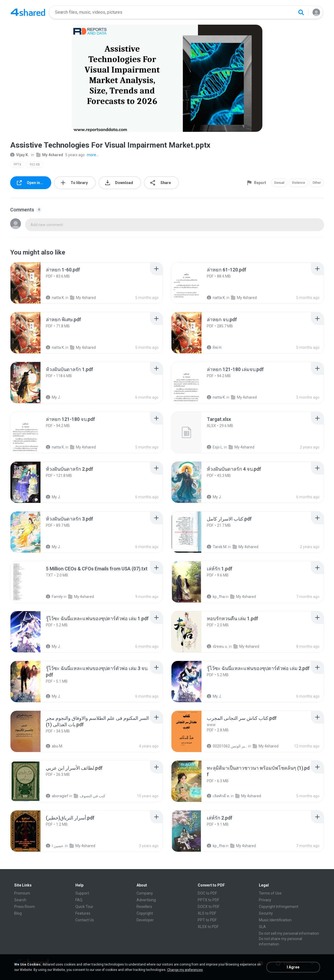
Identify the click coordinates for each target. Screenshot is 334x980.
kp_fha (216, 597)
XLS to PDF (207, 913)
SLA (262, 927)
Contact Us (85, 920)
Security (266, 913)
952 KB (35, 164)
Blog (18, 913)
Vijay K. (20, 155)
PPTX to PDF (208, 900)
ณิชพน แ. (217, 646)
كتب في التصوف (90, 796)
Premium (22, 893)
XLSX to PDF (208, 927)
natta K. (55, 298)
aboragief (57, 796)
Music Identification (275, 920)
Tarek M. (217, 547)
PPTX (18, 164)
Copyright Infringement (279, 907)
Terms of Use (270, 893)
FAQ (79, 900)
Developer (145, 920)
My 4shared (50, 155)
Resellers (144, 907)
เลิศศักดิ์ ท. (218, 796)
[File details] (31, 283)
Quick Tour (84, 907)
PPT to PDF (207, 920)
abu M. (54, 746)
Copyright (145, 913)
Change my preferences (185, 970)
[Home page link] (28, 12)
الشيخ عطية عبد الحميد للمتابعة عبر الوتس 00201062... (227, 746)
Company (145, 893)
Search (20, 900)
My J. (53, 397)
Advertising (146, 900)
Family (54, 597)
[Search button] (301, 12)
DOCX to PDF (209, 907)
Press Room (25, 907)
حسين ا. (55, 846)
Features (83, 913)
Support (82, 893)
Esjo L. (215, 447)
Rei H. (214, 347)
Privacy (265, 900)
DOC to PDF (207, 893)
